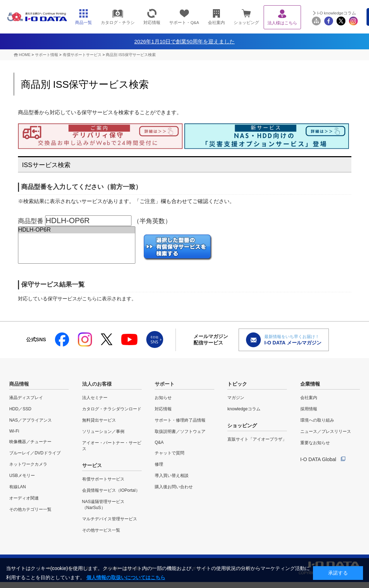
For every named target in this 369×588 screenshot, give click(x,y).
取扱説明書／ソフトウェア (180, 431)
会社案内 (309, 398)
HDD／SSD (20, 409)
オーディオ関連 (24, 498)
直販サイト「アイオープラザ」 (257, 439)
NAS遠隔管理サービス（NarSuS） (103, 505)
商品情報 (19, 384)
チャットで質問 (170, 453)
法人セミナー (95, 398)
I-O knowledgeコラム (337, 13)
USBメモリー (22, 476)
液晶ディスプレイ (26, 398)
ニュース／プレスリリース (326, 431)
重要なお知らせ (315, 443)
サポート (165, 384)
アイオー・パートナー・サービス (112, 446)
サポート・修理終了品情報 (180, 420)
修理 (159, 464)
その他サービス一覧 (101, 530)
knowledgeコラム (244, 409)
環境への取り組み (317, 420)
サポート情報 (47, 55)
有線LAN (17, 487)
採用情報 (309, 409)
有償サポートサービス (82, 55)
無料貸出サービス (99, 420)
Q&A (159, 442)
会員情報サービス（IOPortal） (111, 490)
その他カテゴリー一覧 (30, 509)
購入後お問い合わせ (174, 487)
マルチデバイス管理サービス (110, 519)
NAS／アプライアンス (30, 420)
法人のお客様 (97, 384)
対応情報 (163, 409)
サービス (92, 465)
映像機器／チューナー (30, 442)
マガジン (236, 398)
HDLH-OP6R (77, 230)
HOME (25, 55)
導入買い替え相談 (172, 476)
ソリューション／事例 (103, 431)
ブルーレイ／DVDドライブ (35, 453)
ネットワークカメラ (28, 464)
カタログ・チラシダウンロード (112, 409)
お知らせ (163, 398)
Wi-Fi (14, 431)
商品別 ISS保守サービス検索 (131, 55)
